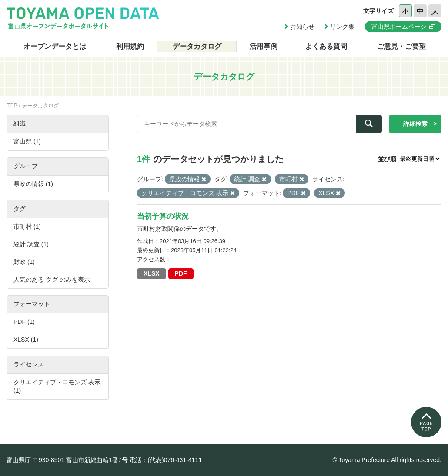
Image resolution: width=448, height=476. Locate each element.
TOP (12, 106)
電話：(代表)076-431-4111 (165, 460)
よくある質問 (326, 46)
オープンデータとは (55, 46)
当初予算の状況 (163, 216)
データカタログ (197, 46)
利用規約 (130, 46)
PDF (181, 273)
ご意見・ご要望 (401, 46)
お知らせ (302, 27)
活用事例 (264, 46)
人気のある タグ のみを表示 (52, 280)
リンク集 (342, 27)
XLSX (152, 273)
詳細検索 (415, 124)
